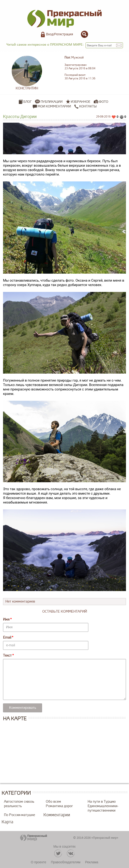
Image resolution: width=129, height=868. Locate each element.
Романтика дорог (59, 806)
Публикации (52, 102)
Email (7, 638)
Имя (6, 620)
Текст (7, 656)
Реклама (92, 862)
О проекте (39, 862)
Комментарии (57, 815)
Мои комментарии (52, 107)
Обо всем (53, 802)
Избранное (81, 102)
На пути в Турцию (102, 802)
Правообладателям (66, 862)
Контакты (85, 107)
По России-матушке (20, 815)
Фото (104, 102)
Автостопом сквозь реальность (19, 804)
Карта (7, 822)
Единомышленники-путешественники (103, 808)
